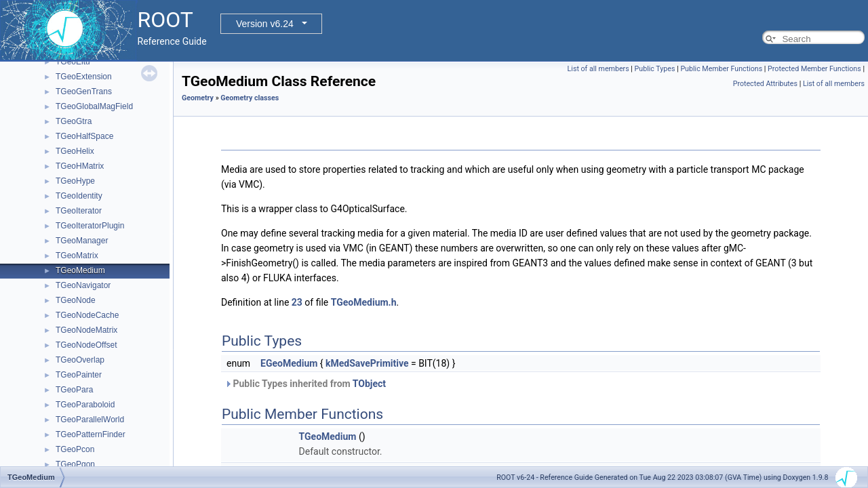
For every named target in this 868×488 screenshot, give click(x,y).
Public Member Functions (721, 69)
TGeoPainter (79, 375)
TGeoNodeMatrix (86, 330)
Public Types (655, 69)
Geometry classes (250, 98)
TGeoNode (76, 300)
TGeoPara (74, 390)
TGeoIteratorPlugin (90, 226)
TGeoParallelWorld (90, 420)
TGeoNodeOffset (86, 345)
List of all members (598, 69)
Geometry (198, 98)
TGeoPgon (75, 464)
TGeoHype (75, 181)
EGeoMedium (289, 363)
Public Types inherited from (305, 384)
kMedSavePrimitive (367, 363)
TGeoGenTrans (84, 91)
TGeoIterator (79, 211)
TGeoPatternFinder (91, 434)
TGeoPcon (75, 449)
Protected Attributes (765, 84)
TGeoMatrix (77, 256)
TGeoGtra (74, 121)
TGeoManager (82, 241)
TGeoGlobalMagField (94, 106)
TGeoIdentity (79, 196)
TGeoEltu (73, 62)
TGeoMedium (80, 270)
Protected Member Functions (814, 69)
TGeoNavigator (83, 285)
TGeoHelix (75, 151)
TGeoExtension (84, 77)
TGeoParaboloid (85, 405)
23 (297, 302)
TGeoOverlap (80, 360)
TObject (369, 384)
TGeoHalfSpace (84, 136)
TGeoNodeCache (87, 315)
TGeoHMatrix (80, 166)
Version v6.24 (265, 24)
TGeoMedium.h (364, 302)
